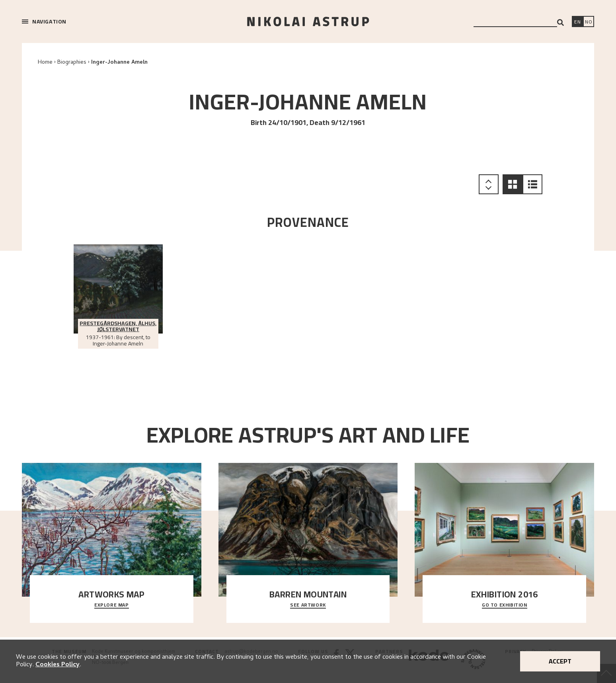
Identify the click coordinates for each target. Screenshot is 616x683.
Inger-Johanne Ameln (119, 63)
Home (45, 63)
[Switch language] (577, 22)
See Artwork (308, 605)
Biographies (72, 63)
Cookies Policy (58, 665)
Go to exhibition (505, 605)
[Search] (560, 22)
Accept (560, 661)
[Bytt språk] (589, 22)
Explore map (112, 605)
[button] (513, 184)
